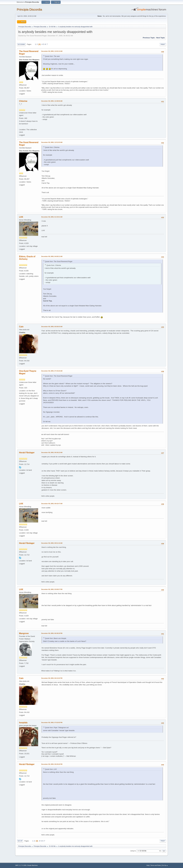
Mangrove (24, 633)
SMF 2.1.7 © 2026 (21, 865)
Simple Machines (32, 865)
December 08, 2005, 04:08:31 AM (52, 256)
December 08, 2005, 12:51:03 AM (52, 142)
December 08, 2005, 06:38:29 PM (52, 633)
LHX (21, 217)
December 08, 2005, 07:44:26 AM (52, 371)
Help (148, 865)
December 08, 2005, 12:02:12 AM (52, 51)
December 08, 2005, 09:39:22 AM (52, 452)
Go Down (21, 44)
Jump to (133, 851)
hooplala (23, 723)
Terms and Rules (156, 865)
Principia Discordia (29, 9)
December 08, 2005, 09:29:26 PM (52, 764)
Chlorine (23, 101)
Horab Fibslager (27, 453)
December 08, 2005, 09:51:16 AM (52, 543)
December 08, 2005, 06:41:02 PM (52, 678)
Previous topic (149, 38)
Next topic (161, 38)
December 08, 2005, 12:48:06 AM (52, 101)
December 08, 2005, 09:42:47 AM (52, 504)
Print (163, 44)
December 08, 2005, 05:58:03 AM (52, 327)
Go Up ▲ (165, 865)
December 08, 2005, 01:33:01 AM (52, 217)
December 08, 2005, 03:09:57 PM (52, 589)
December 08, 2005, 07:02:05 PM (52, 723)
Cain (21, 327)
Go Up (20, 841)
